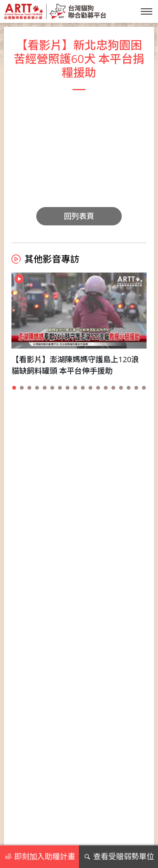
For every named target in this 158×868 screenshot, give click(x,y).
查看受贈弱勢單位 (118, 857)
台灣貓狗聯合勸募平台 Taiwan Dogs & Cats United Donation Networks (55, 11)
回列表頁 (79, 216)
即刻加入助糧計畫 (39, 857)
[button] (14, 388)
